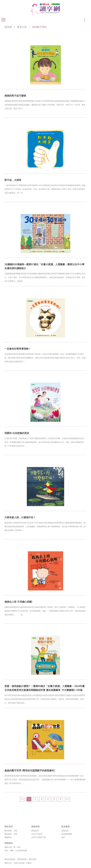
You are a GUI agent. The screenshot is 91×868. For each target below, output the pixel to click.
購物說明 (35, 831)
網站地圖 (32, 859)
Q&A (63, 837)
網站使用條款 (10, 859)
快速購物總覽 (67, 834)
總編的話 (8, 837)
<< (22, 799)
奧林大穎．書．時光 (13, 847)
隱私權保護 (22, 859)
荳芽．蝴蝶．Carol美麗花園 (16, 851)
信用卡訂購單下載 (39, 837)
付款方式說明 (37, 834)
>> (67, 799)
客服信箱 (65, 831)
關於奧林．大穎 (11, 831)
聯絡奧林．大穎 (11, 834)
